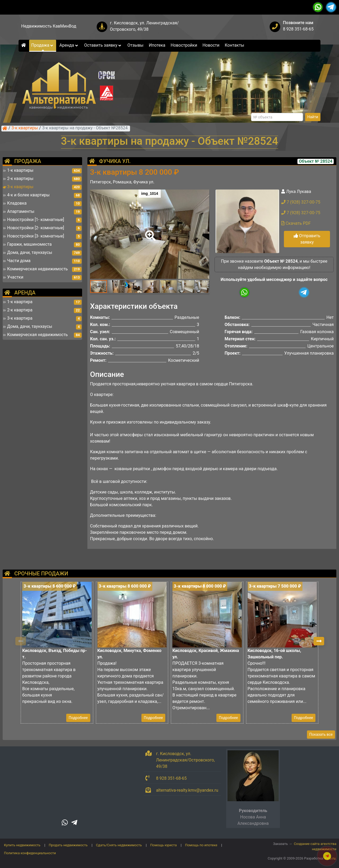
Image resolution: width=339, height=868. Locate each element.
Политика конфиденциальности (30, 853)
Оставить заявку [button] (103, 45)
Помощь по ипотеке (201, 845)
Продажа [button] (43, 45)
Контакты (235, 45)
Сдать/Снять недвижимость (119, 845)
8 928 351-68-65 (298, 29)
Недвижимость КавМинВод (49, 26)
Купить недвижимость (22, 845)
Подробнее (78, 718)
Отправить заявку (307, 239)
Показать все (321, 734)
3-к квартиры (25, 128)
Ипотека (157, 45)
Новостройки (184, 45)
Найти (313, 117)
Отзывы (135, 45)
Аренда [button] (69, 45)
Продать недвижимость (68, 845)
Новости (211, 45)
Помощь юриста (163, 845)
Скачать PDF (296, 223)
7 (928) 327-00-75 (301, 202)
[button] (149, 232)
